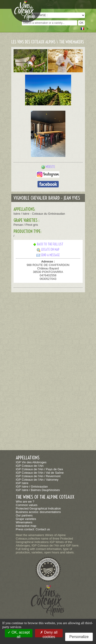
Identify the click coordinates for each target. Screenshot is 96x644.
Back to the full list (48, 244)
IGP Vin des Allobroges (31, 462)
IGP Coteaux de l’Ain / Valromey (37, 480)
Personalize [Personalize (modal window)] (79, 637)
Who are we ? (25, 502)
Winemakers (24, 522)
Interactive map (26, 526)
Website (50, 167)
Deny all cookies (49, 634)
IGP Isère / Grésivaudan (32, 487)
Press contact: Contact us (33, 529)
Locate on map (48, 250)
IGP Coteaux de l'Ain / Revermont (38, 476)
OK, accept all (19, 634)
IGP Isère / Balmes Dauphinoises (38, 490)
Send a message (48, 255)
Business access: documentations (38, 512)
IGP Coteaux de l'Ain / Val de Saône (40, 473)
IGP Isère (22, 483)
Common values (27, 505)
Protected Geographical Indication (38, 508)
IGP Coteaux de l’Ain (30, 466)
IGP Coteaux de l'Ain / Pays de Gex (39, 469)
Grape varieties (26, 519)
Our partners (24, 515)
